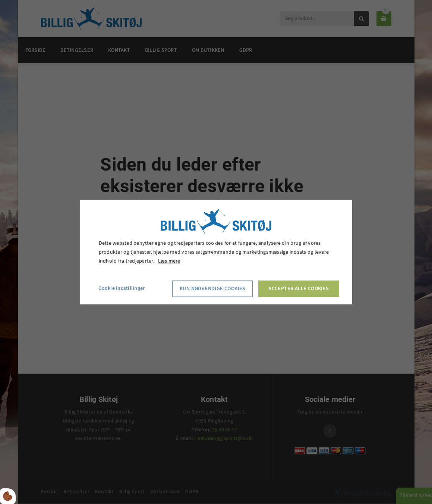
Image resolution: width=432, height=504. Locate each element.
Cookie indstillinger (122, 289)
